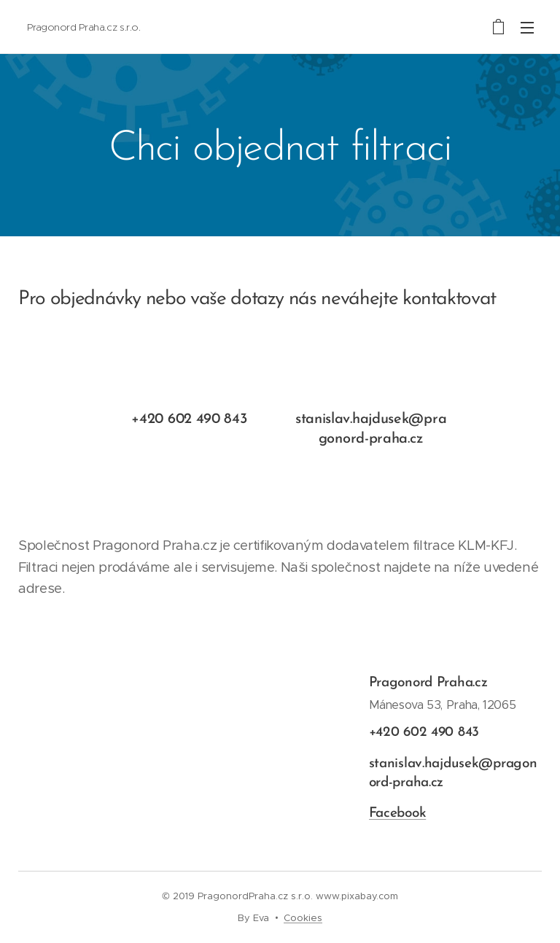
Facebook (397, 814)
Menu (527, 28)
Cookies (303, 918)
